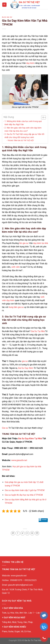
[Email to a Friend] (27, 533)
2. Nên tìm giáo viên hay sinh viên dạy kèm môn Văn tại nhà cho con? (23, 129)
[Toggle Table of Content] (42, 117)
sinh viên (15, 267)
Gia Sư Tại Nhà (38, 331)
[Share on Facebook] (18, 533)
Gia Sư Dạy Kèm (26, 368)
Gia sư (5, 428)
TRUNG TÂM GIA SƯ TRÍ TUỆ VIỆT (21, 140)
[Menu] (4, 5)
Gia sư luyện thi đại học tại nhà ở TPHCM (24, 495)
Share (43, 520)
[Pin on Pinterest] (32, 533)
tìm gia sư (24, 243)
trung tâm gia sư (16, 307)
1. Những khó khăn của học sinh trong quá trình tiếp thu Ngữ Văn (23, 123)
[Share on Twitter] (23, 533)
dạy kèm (30, 63)
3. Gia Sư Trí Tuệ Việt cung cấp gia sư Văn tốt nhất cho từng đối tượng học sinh (24, 136)
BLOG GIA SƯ (7, 17)
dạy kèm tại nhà (41, 243)
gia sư (25, 361)
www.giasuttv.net (19, 460)
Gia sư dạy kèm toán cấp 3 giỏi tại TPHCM (25, 490)
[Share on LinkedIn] (37, 533)
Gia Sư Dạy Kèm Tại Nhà (30, 439)
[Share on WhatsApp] (13, 533)
